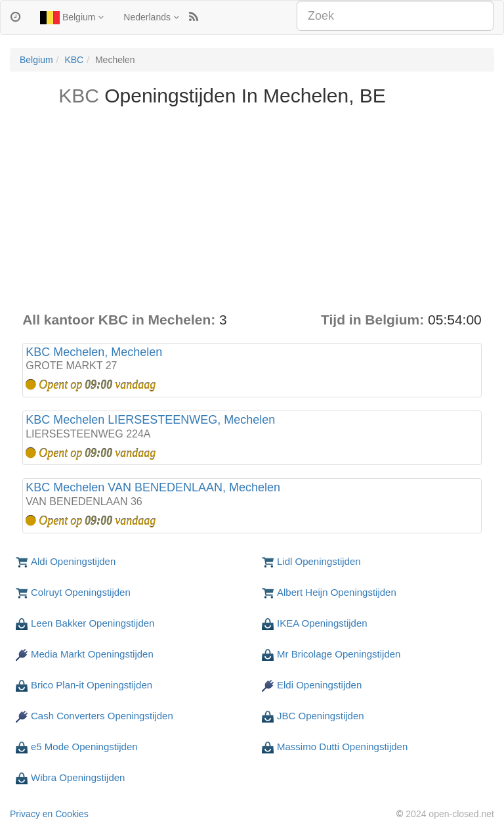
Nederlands (151, 17)
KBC (74, 60)
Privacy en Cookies (49, 814)
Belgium (72, 18)
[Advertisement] (252, 212)
